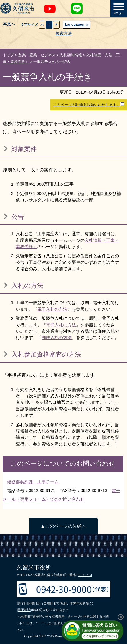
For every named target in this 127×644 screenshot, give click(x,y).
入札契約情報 (71, 55)
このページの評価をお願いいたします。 (89, 104)
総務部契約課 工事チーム (33, 482)
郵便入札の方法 (57, 337)
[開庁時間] (24, 610)
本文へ (9, 24)
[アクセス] (85, 575)
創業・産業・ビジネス (37, 55)
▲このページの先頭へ (63, 526)
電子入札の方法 (52, 309)
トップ (8, 55)
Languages (77, 24)
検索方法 (64, 33)
